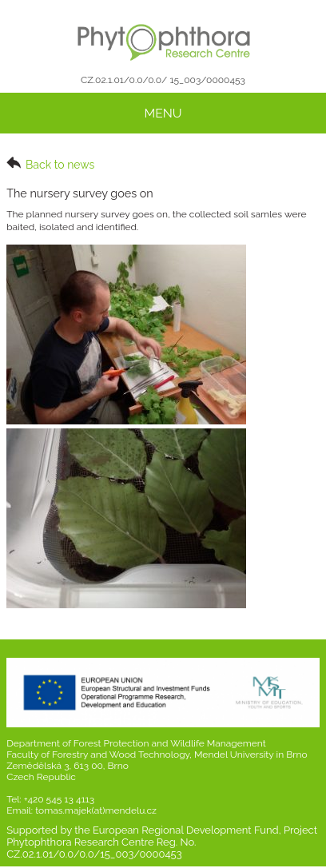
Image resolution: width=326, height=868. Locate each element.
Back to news (50, 164)
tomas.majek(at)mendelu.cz (96, 810)
